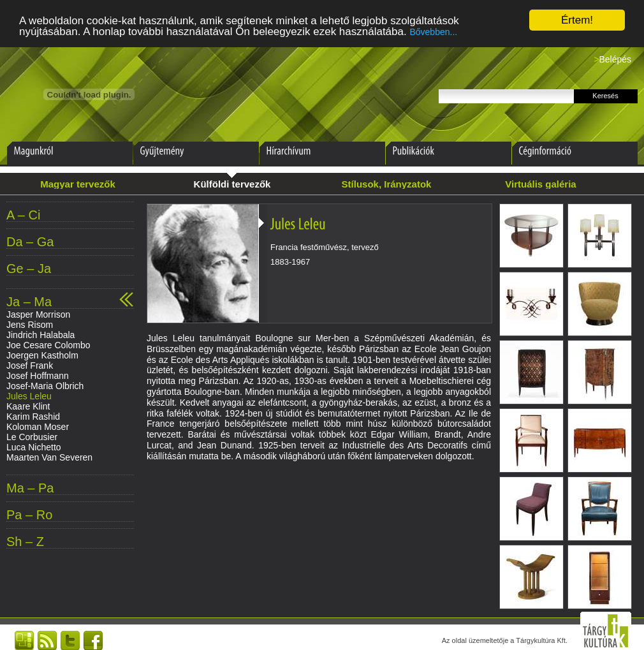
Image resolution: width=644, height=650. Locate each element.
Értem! (577, 20)
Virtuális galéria (540, 184)
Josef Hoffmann (38, 376)
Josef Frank (30, 366)
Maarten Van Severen (49, 457)
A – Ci (23, 215)
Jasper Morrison (38, 314)
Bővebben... (433, 32)
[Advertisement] (319, 511)
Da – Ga (30, 242)
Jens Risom (30, 325)
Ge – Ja (29, 269)
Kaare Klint (28, 406)
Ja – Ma (29, 302)
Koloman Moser (38, 427)
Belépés (615, 59)
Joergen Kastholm (42, 355)
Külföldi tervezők (232, 184)
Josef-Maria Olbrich (45, 386)
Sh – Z (25, 542)
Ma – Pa (30, 488)
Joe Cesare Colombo (48, 345)
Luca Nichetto (34, 447)
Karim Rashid (33, 417)
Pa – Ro (29, 515)
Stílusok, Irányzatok (387, 184)
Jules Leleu (29, 396)
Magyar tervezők (78, 184)
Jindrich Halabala (40, 335)
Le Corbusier (32, 437)
